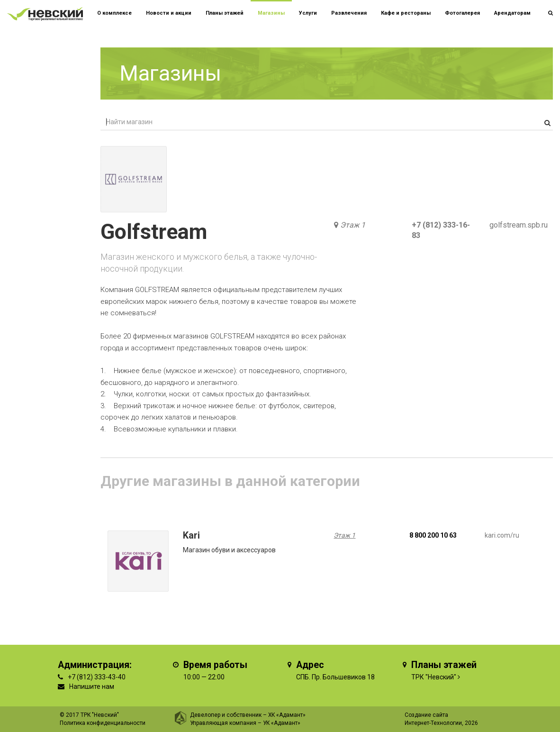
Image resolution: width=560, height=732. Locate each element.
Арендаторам (512, 13)
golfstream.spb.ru (519, 225)
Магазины (271, 13)
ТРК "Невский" (434, 677)
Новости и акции (169, 13)
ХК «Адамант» (287, 715)
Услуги (308, 13)
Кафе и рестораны (406, 13)
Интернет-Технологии (433, 723)
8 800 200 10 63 (433, 535)
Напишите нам (92, 686)
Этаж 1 (353, 225)
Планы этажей (225, 13)
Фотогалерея (462, 13)
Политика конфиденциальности (103, 723)
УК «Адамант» (282, 723)
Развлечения (349, 13)
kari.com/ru (502, 535)
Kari (191, 535)
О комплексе (114, 13)
